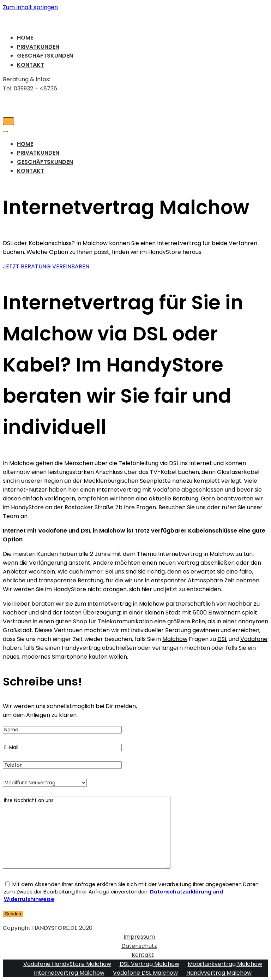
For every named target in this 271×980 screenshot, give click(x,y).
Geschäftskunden (45, 56)
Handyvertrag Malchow (219, 973)
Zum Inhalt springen (30, 7)
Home (25, 38)
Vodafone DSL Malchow (145, 973)
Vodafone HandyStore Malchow (67, 964)
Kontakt (31, 65)
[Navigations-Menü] (8, 121)
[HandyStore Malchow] (135, 20)
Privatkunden (38, 47)
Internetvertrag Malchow (69, 973)
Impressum (139, 937)
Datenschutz (139, 946)
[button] (46, 266)
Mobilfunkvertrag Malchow (225, 964)
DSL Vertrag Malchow (149, 964)
